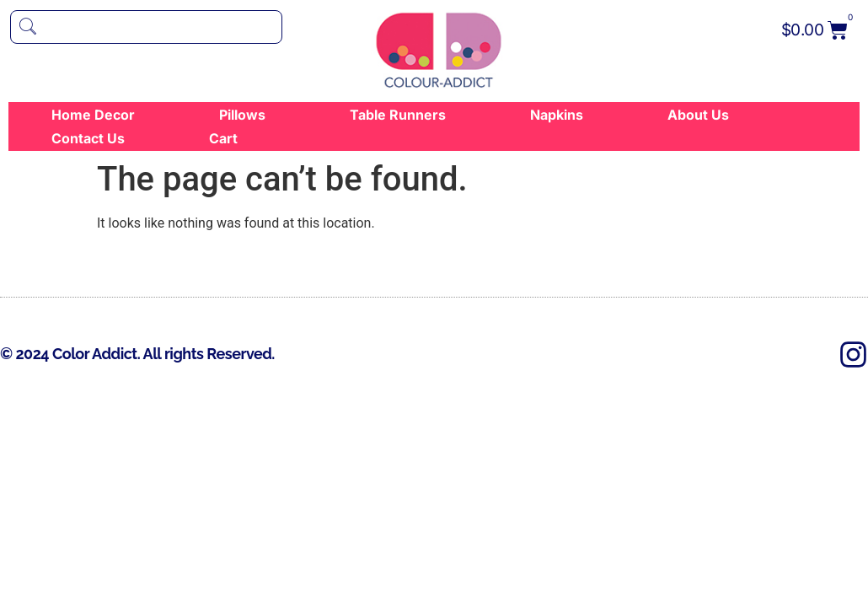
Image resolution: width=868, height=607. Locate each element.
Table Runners (398, 115)
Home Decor (93, 115)
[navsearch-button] (146, 27)
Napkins (557, 115)
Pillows (242, 115)
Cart (223, 138)
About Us (698, 115)
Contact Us (88, 138)
